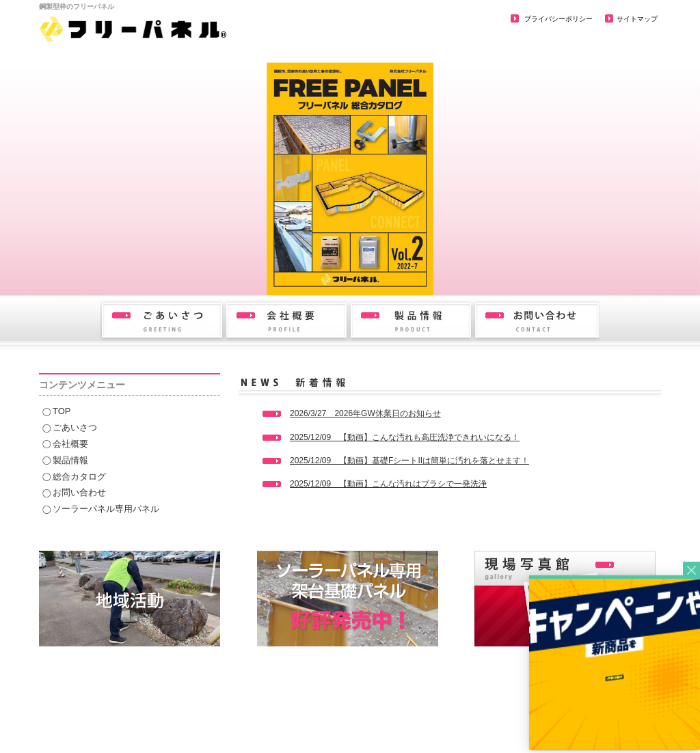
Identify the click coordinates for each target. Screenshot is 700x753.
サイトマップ (637, 19)
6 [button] (391, 273)
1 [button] (288, 273)
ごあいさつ (75, 427)
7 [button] (412, 273)
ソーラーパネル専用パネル (106, 509)
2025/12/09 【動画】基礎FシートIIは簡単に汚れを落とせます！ (409, 461)
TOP (62, 411)
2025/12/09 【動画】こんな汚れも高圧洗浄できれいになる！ (405, 437)
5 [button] (371, 273)
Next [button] (687, 272)
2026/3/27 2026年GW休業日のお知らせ (365, 413)
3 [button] (329, 273)
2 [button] (309, 273)
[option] (350, 179)
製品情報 (70, 460)
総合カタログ (79, 477)
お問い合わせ (79, 492)
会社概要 (70, 444)
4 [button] (350, 273)
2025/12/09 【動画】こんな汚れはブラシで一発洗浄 (388, 484)
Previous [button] (13, 272)
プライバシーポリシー (557, 19)
